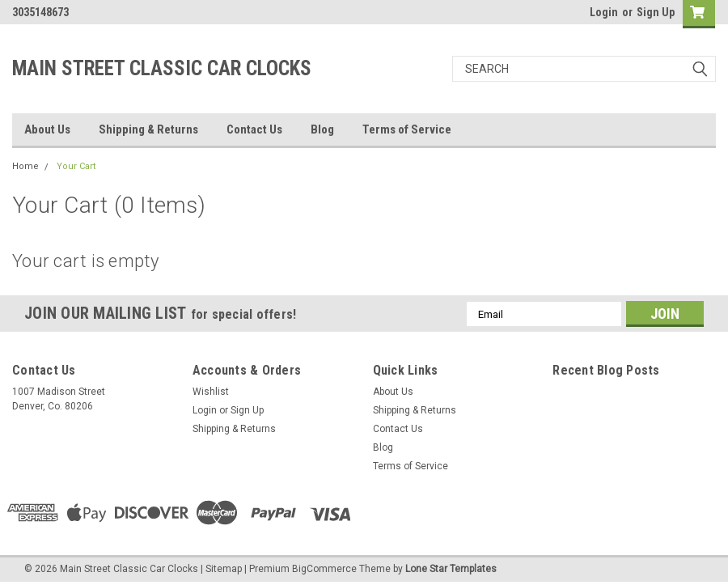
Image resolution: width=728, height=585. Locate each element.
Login (604, 12)
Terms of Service (407, 129)
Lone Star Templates (451, 569)
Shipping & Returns (148, 129)
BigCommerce (324, 569)
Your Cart (76, 166)
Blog (322, 129)
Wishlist (211, 392)
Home (25, 166)
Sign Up (656, 12)
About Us (47, 129)
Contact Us (254, 129)
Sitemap (224, 569)
